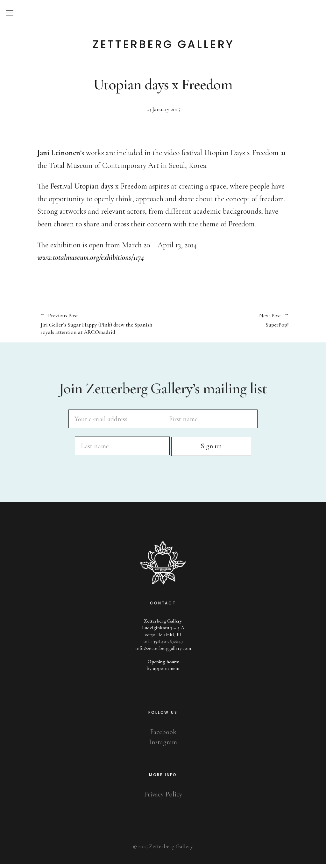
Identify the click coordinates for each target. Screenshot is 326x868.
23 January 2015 (163, 109)
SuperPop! (226, 320)
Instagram (163, 746)
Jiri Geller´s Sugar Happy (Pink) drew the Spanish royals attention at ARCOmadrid (99, 324)
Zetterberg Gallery (163, 44)
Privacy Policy (163, 798)
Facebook (163, 736)
